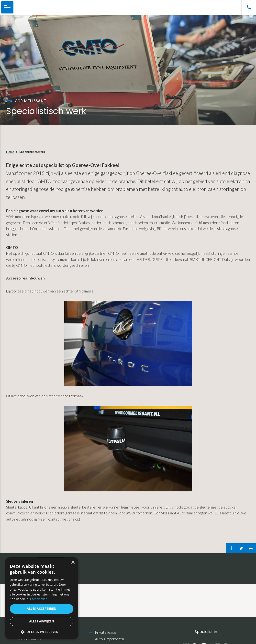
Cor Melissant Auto (29, 7)
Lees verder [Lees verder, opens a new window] (39, 599)
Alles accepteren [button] (42, 609)
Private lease (105, 632)
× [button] (73, 563)
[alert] (42, 598)
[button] (42, 632)
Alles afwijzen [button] (42, 621)
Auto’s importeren (109, 639)
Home (10, 152)
